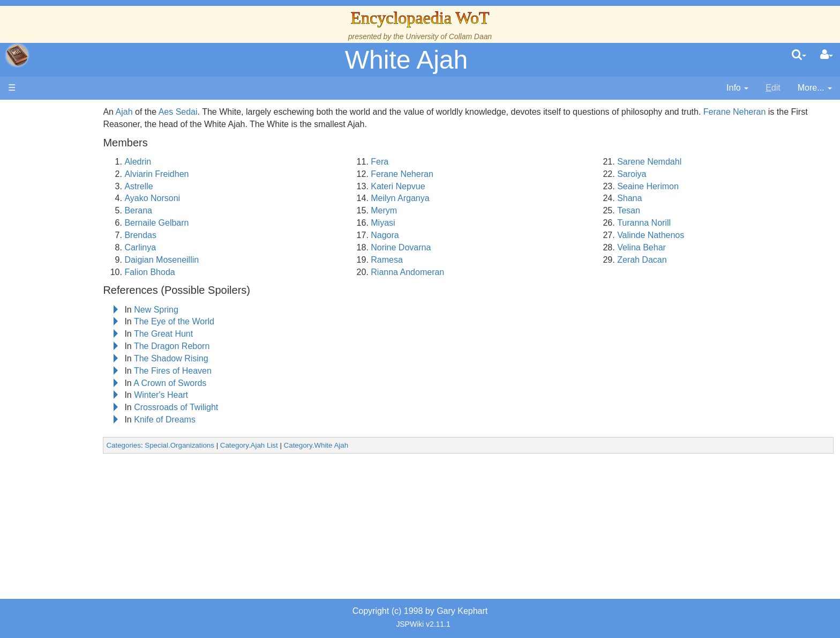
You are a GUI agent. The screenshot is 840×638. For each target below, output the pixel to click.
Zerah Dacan (670, 260)
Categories (209, 445)
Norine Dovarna (457, 247)
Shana (658, 198)
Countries (91, 265)
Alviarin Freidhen (242, 174)
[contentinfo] (737, 88)
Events (64, 228)
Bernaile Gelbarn (242, 223)
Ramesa (444, 260)
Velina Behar (670, 247)
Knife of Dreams (250, 420)
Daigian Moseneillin (247, 260)
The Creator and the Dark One (109, 166)
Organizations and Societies (104, 326)
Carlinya (226, 247)
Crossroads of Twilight (261, 407)
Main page (50, 112)
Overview (90, 252)
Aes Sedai (263, 112)
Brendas (226, 235)
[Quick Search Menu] (799, 55)
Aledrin (223, 162)
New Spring (241, 310)
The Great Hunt (249, 334)
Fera (436, 162)
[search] (799, 55)
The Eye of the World (259, 321)
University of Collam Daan (449, 36)
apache (17, 55)
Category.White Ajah (402, 445)
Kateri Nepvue (455, 186)
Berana (224, 210)
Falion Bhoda (235, 272)
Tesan (657, 210)
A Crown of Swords (255, 383)
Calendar (68, 216)
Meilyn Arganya (457, 198)
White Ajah (406, 60)
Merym (441, 210)
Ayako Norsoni (238, 198)
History (64, 203)
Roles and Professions (94, 338)
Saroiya (660, 174)
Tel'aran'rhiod (76, 399)
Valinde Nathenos (679, 235)
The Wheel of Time (87, 179)
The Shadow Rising (256, 358)
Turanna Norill (672, 223)
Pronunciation (77, 436)
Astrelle (224, 186)
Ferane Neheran (459, 174)
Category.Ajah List (334, 445)
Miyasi (440, 223)
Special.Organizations (265, 445)
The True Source (83, 191)
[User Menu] (827, 55)
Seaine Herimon (676, 186)
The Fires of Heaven (258, 371)
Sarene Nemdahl (678, 162)
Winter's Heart (246, 395)
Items (61, 363)
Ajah (209, 112)
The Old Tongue (81, 277)
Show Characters (84, 314)
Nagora (441, 235)
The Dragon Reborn (257, 346)
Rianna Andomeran (464, 272)
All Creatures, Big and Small (104, 350)
